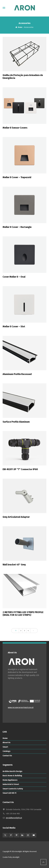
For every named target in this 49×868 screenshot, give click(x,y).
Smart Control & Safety (13, 789)
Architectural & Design (12, 771)
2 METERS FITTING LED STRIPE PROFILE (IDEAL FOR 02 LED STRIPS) (23, 614)
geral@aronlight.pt (14, 818)
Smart (5, 747)
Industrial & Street (11, 784)
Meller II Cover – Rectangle (17, 227)
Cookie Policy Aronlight (11, 857)
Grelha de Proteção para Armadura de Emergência (23, 77)
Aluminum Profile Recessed (17, 374)
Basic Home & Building (12, 776)
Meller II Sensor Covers (15, 128)
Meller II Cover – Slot (14, 327)
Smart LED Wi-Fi (9, 793)
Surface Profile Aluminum (16, 422)
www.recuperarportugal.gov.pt (21, 707)
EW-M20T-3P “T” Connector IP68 (20, 469)
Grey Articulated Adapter (16, 517)
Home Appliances (10, 780)
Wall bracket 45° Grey (14, 565)
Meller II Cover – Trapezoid (17, 177)
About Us (7, 743)
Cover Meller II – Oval (14, 277)
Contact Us (7, 756)
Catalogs (7, 751)
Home (5, 738)
